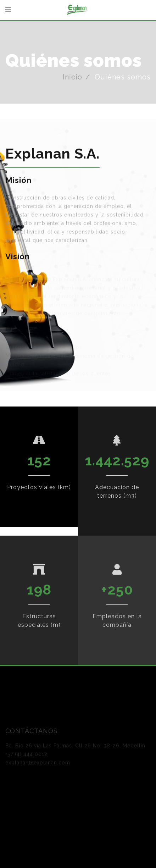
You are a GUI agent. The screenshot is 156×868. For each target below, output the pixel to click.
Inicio (73, 77)
